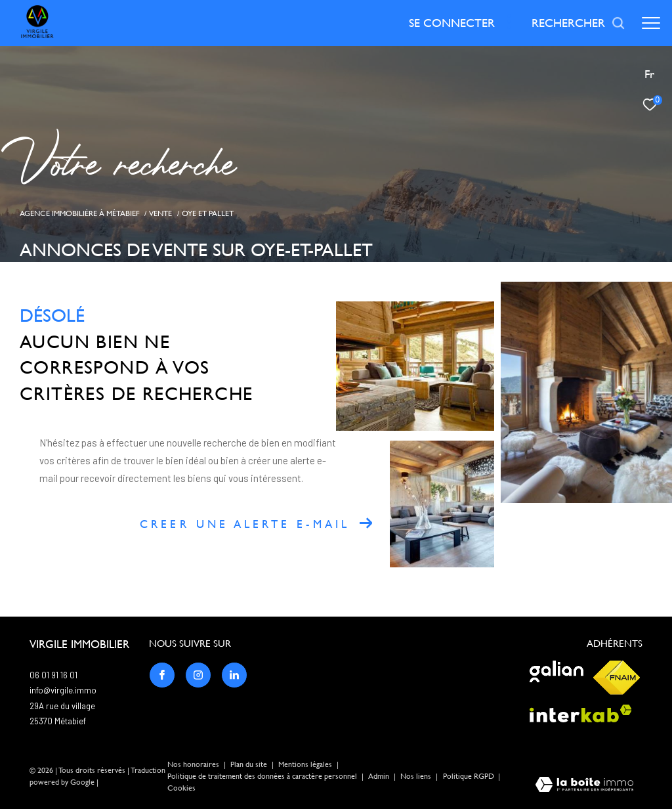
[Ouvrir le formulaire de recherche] (578, 23)
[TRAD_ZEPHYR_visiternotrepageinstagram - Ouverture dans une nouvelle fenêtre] (198, 675)
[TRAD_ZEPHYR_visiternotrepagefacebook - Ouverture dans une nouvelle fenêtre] (162, 675)
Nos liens (417, 776)
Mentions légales (306, 764)
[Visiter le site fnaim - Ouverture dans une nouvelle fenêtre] (617, 678)
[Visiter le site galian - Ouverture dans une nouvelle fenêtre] (556, 671)
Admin (380, 776)
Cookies (181, 788)
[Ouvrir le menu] (651, 23)
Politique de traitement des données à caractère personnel (263, 776)
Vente (160, 213)
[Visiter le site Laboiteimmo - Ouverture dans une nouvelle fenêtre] (584, 786)
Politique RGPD (469, 776)
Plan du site (250, 764)
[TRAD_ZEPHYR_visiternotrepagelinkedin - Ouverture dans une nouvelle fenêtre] (234, 675)
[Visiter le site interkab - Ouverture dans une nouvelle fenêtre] (581, 713)
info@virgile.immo (63, 690)
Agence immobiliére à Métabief (80, 213)
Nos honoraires (193, 764)
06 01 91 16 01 (53, 675)
